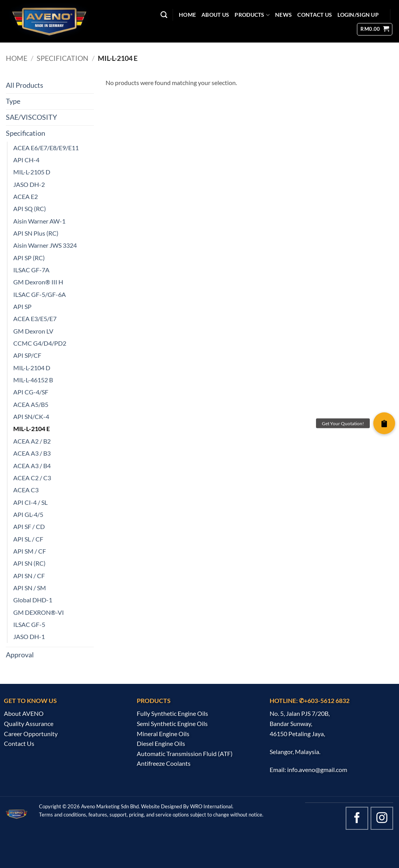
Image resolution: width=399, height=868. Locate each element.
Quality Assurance (29, 723)
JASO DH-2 (29, 184)
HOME (187, 15)
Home (17, 58)
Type (13, 101)
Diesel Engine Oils (161, 743)
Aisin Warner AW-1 (39, 221)
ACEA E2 (26, 196)
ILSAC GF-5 (29, 624)
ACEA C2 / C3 (32, 478)
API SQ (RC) (30, 209)
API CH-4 (26, 160)
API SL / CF (28, 539)
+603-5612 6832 (327, 700)
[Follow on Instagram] (382, 818)
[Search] (164, 15)
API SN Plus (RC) (36, 233)
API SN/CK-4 (31, 416)
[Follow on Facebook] (357, 818)
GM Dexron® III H (38, 282)
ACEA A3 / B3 (32, 453)
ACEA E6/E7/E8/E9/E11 (46, 148)
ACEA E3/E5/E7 (35, 319)
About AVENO (24, 713)
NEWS (283, 15)
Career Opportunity (31, 734)
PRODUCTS (252, 15)
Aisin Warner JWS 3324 (45, 245)
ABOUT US (215, 15)
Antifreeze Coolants (164, 763)
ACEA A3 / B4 (32, 466)
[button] (375, 29)
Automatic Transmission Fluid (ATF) (185, 754)
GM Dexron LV (33, 331)
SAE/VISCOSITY (31, 117)
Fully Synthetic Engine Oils (172, 713)
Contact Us (19, 743)
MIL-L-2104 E (32, 429)
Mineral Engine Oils (163, 734)
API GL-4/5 (28, 514)
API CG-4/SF (31, 392)
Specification (63, 58)
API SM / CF (30, 551)
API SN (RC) (29, 563)
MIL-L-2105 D (32, 172)
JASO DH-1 (29, 636)
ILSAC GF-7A (31, 270)
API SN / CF (29, 576)
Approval (20, 655)
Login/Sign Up (358, 15)
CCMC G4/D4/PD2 (40, 343)
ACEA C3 (26, 490)
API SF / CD (29, 526)
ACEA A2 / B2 (32, 441)
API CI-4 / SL (30, 502)
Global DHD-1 (33, 600)
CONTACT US (315, 15)
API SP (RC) (29, 258)
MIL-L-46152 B (33, 380)
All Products (25, 85)
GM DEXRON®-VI (39, 612)
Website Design (159, 806)
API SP (22, 306)
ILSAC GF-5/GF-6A (40, 294)
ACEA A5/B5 (31, 404)
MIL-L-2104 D (32, 368)
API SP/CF (27, 355)
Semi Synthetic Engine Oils (172, 723)
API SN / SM (30, 588)
